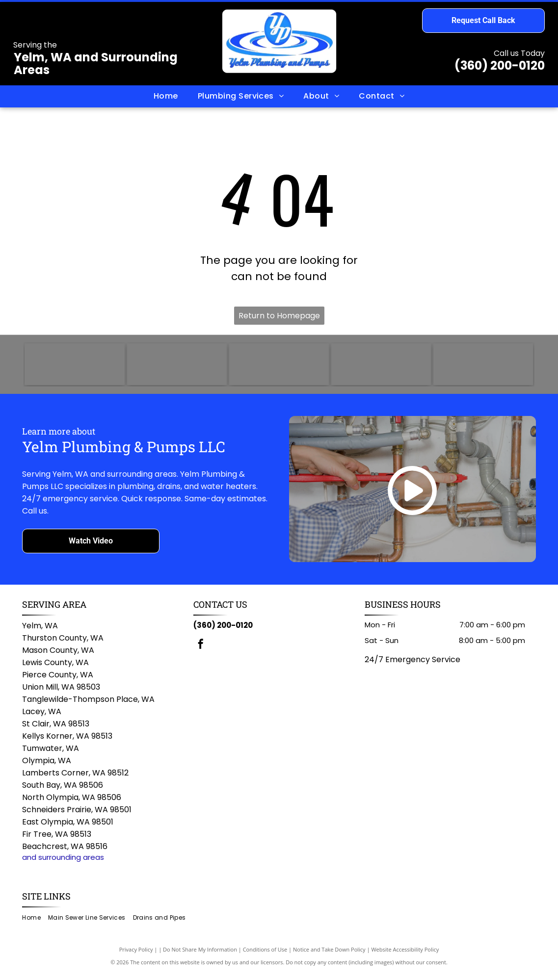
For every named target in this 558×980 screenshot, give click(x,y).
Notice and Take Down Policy (329, 955)
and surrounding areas (63, 863)
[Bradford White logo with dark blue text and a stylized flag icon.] (381, 367)
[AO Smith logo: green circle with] (177, 367)
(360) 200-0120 (500, 65)
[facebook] (201, 651)
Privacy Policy (136, 955)
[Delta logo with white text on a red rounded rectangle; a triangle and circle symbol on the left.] (483, 367)
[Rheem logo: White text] (279, 367)
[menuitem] (166, 96)
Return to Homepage (279, 316)
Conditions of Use (265, 955)
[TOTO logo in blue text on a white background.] (74, 367)
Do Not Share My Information (200, 955)
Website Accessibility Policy (405, 955)
